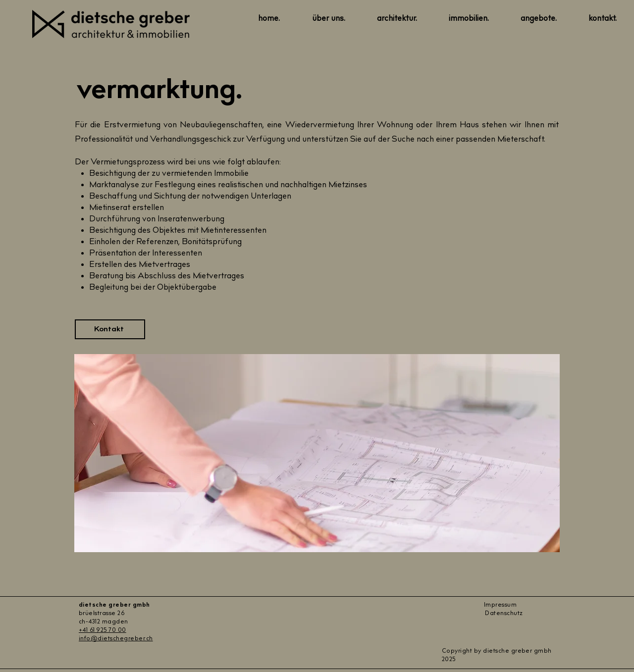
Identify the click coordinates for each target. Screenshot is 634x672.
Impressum (500, 605)
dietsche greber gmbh (114, 605)
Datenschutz (504, 614)
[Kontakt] (110, 329)
